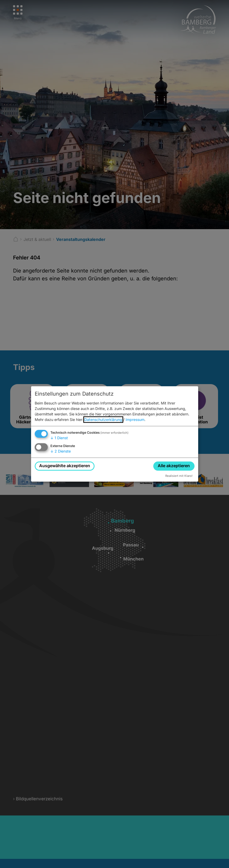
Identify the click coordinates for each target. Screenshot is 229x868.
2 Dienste (61, 451)
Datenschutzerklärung (103, 419)
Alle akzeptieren (174, 466)
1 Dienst (59, 438)
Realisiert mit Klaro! (179, 476)
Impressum (135, 419)
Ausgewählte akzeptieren (65, 466)
